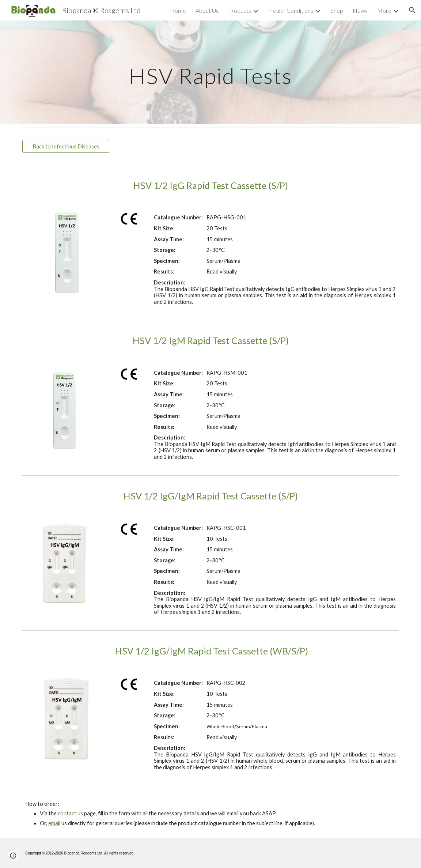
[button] (412, 10)
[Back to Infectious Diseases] (66, 146)
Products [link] (240, 10)
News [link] (360, 10)
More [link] (384, 10)
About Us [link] (207, 10)
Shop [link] (337, 10)
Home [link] (178, 10)
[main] (210, 72)
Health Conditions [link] (291, 10)
